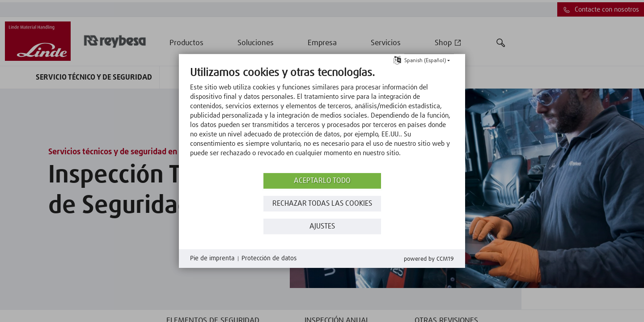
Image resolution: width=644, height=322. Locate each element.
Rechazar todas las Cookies (322, 204)
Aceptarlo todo (322, 181)
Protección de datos (269, 258)
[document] (322, 119)
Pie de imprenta (212, 258)
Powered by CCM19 (429, 259)
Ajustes (322, 227)
